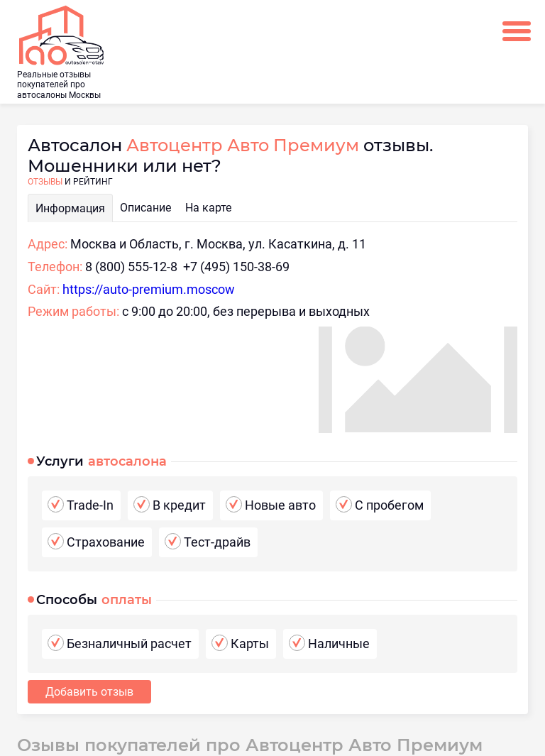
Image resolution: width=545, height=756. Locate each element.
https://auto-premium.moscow (149, 289)
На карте (208, 208)
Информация (70, 208)
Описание (145, 208)
